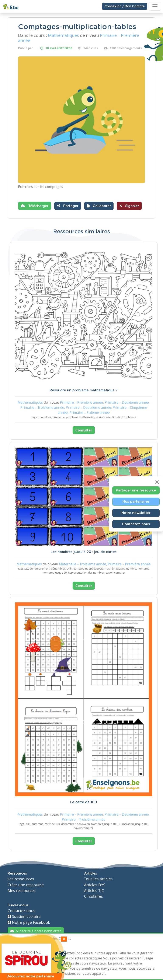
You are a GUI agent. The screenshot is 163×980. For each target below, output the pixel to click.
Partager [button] (68, 206)
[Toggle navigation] (155, 6)
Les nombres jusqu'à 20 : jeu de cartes (84, 552)
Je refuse (38, 946)
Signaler (129, 206)
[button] (99, 206)
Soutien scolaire (24, 916)
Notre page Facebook (29, 922)
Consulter (84, 430)
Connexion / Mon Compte (125, 6)
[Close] (157, 482)
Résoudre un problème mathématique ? (84, 390)
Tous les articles (98, 879)
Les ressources (21, 879)
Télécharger (35, 206)
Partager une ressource (136, 490)
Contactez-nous (136, 524)
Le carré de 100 (84, 802)
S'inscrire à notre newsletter (36, 931)
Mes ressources (22, 891)
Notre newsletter (136, 513)
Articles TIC (94, 891)
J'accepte (17, 946)
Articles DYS (95, 885)
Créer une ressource (26, 885)
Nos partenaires (136, 502)
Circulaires (93, 896)
